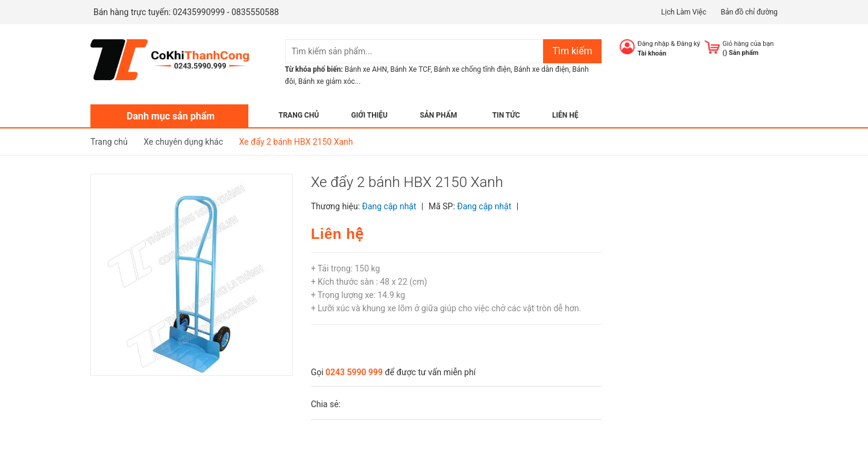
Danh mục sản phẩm (171, 116)
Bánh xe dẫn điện (542, 69)
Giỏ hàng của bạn (748, 44)
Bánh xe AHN (366, 69)
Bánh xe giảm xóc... (330, 81)
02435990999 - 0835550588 (226, 12)
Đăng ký (688, 44)
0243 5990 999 (354, 372)
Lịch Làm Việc (684, 12)
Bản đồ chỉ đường (749, 12)
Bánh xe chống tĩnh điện (473, 69)
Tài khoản (652, 53)
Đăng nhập (654, 44)
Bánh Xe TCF (410, 69)
